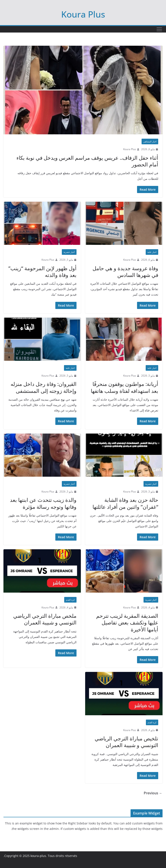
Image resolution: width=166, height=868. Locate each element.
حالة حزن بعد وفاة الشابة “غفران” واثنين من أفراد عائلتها (125, 503)
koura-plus (38, 856)
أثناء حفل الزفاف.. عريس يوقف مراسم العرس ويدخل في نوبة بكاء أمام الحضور (87, 161)
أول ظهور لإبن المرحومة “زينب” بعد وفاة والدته (42, 271)
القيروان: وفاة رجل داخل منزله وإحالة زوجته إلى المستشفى (44, 387)
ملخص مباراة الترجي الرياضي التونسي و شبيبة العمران (45, 619)
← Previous (153, 793)
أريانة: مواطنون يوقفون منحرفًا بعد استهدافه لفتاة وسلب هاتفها (124, 387)
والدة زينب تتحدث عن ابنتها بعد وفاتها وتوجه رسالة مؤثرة (43, 503)
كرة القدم (70, 600)
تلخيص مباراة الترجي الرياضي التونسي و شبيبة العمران (126, 742)
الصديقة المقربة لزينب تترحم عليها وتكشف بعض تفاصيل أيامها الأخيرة (127, 622)
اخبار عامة (152, 252)
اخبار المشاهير (150, 141)
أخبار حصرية (69, 252)
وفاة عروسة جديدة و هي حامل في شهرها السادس (125, 271)
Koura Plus (83, 14)
